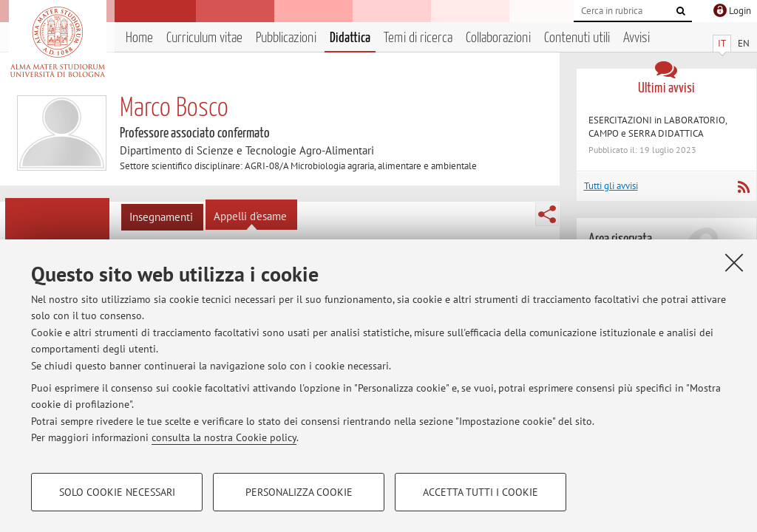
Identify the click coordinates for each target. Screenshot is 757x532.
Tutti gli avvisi (611, 186)
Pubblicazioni (286, 38)
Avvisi (637, 38)
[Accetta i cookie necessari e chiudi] (734, 262)
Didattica (350, 38)
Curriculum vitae (204, 38)
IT (722, 43)
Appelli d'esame (250, 216)
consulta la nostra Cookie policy (224, 437)
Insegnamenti (161, 217)
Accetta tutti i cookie (481, 492)
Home (139, 38)
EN (744, 43)
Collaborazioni (498, 38)
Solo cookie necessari (117, 492)
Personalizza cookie (299, 492)
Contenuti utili (577, 38)
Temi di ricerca (418, 38)
